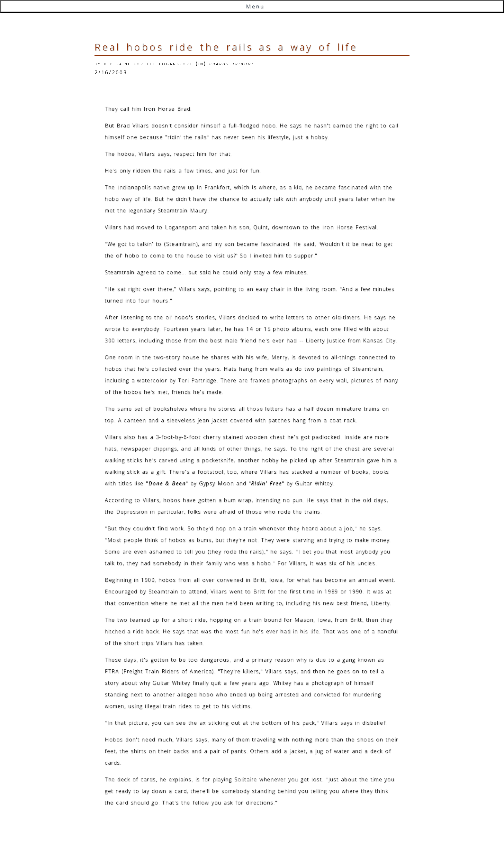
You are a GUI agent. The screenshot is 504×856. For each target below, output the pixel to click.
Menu (255, 6)
